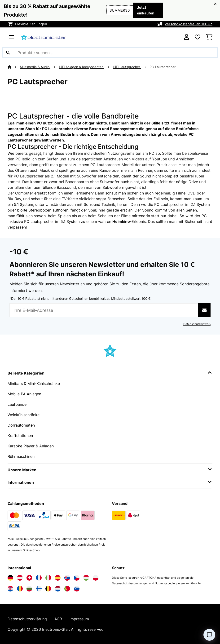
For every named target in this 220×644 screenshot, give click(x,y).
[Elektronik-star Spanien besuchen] (58, 578)
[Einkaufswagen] (209, 37)
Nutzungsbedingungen (170, 583)
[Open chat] (209, 635)
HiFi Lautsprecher (127, 67)
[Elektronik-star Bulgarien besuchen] (29, 589)
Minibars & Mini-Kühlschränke (34, 384)
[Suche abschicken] (8, 53)
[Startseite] (14, 67)
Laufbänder (18, 404)
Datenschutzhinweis (197, 324)
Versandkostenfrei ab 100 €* (189, 24)
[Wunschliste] (198, 37)
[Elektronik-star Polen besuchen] (96, 578)
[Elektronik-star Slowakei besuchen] (67, 578)
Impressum (79, 619)
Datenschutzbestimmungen (130, 583)
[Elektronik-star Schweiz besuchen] (29, 578)
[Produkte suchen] (110, 53)
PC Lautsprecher (163, 67)
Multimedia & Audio (35, 67)
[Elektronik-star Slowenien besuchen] (77, 589)
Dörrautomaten (21, 425)
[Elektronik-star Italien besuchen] (48, 578)
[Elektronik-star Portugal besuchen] (67, 589)
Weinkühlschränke (24, 415)
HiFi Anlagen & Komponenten (82, 67)
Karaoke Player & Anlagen (31, 446)
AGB (58, 619)
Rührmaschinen (21, 456)
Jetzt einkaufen (146, 10)
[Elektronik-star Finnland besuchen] (39, 589)
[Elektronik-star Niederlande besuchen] (58, 589)
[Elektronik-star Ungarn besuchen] (86, 578)
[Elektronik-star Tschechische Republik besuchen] (77, 578)
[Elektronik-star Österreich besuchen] (20, 578)
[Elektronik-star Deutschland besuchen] (10, 578)
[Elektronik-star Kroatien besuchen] (10, 589)
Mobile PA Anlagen (24, 394)
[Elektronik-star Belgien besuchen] (48, 589)
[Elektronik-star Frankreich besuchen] (39, 578)
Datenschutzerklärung (27, 619)
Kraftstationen (20, 436)
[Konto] (187, 37)
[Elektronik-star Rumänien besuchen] (20, 589)
